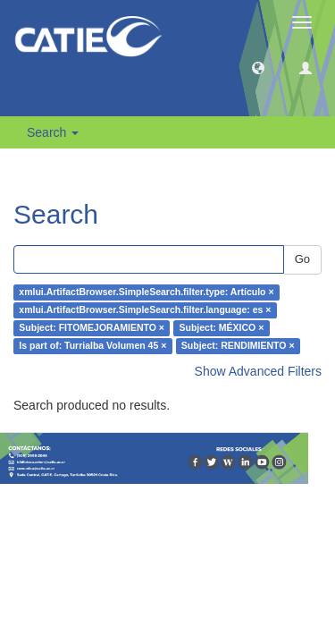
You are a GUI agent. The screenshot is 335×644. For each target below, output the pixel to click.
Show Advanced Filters (258, 371)
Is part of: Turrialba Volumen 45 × (92, 346)
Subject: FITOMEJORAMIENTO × (92, 328)
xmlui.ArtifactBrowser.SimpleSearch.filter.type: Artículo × (146, 292)
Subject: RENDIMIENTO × (238, 346)
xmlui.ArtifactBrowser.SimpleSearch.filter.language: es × (145, 310)
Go (302, 259)
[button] (258, 67)
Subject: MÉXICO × (221, 328)
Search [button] (53, 132)
